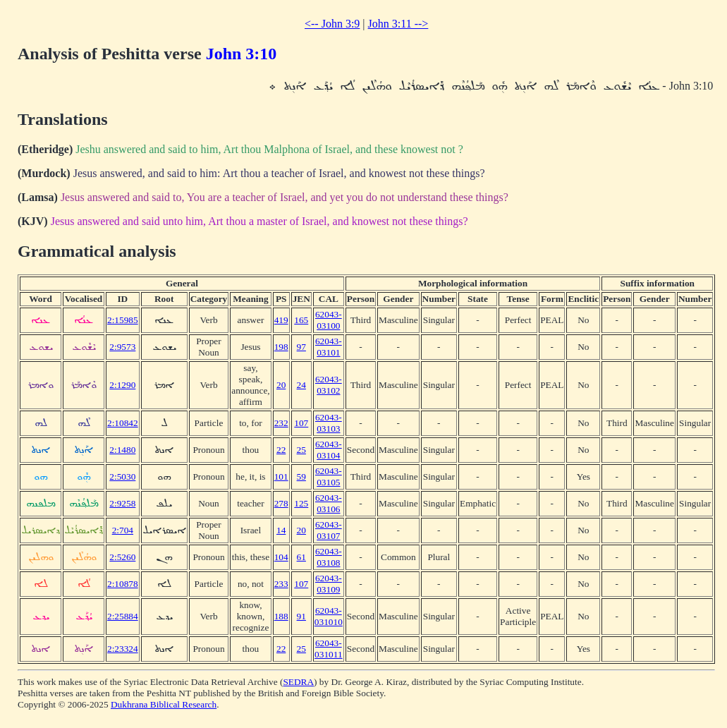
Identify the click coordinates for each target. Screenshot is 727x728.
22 (281, 450)
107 (301, 423)
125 (301, 503)
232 (281, 423)
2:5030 (122, 477)
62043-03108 (329, 557)
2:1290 (122, 385)
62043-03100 (329, 320)
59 (301, 477)
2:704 (123, 530)
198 (281, 347)
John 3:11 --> (398, 24)
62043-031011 (329, 649)
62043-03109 (329, 584)
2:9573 (122, 347)
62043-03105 (329, 477)
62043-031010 (329, 616)
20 (281, 385)
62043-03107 (329, 530)
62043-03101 (329, 347)
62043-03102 (329, 385)
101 (281, 477)
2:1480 (122, 450)
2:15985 (123, 320)
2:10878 (123, 584)
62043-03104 (329, 450)
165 (301, 320)
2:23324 (123, 649)
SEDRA (298, 682)
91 (301, 616)
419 (281, 320)
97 (301, 347)
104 (281, 557)
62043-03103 (329, 423)
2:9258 (122, 503)
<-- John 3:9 (332, 24)
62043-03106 (329, 503)
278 (281, 503)
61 (301, 557)
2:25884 (123, 616)
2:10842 (123, 423)
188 (281, 616)
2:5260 (122, 557)
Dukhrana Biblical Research (164, 704)
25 (301, 450)
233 (281, 584)
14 (281, 530)
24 (301, 385)
